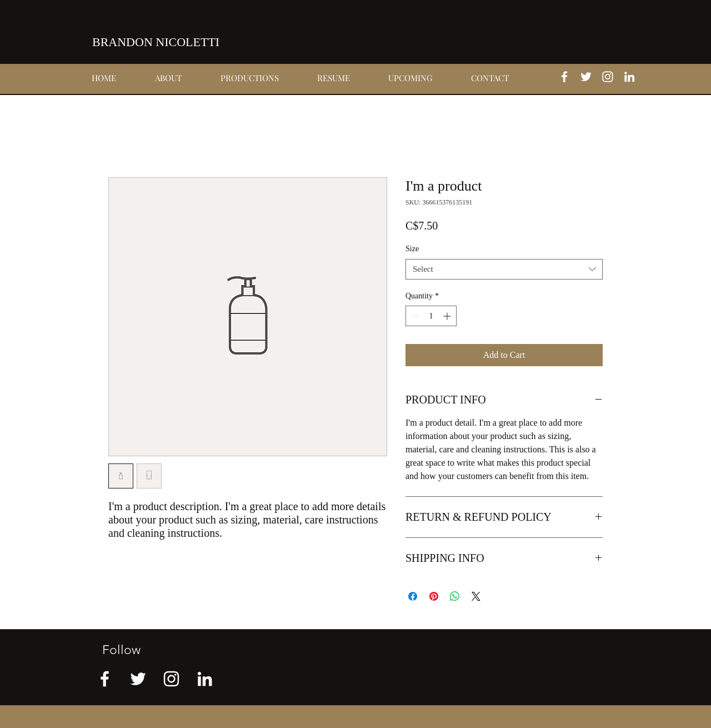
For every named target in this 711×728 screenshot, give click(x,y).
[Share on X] (476, 596)
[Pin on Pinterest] (434, 596)
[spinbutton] (431, 316)
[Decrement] (414, 316)
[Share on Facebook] (413, 596)
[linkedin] (629, 77)
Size (412, 249)
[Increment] (448, 316)
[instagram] (608, 77)
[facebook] (564, 77)
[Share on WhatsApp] (455, 596)
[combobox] (504, 269)
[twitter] (586, 77)
